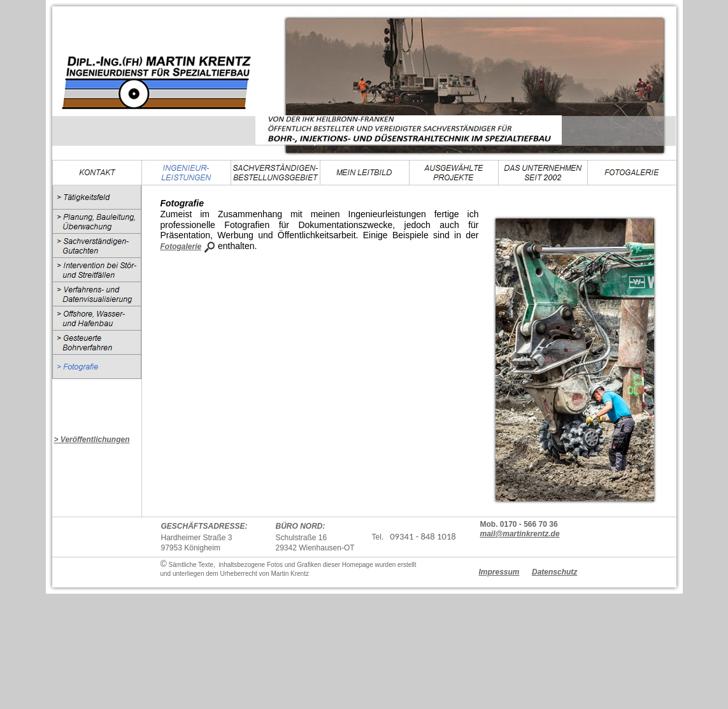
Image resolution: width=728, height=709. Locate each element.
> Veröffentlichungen (92, 440)
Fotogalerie (181, 247)
